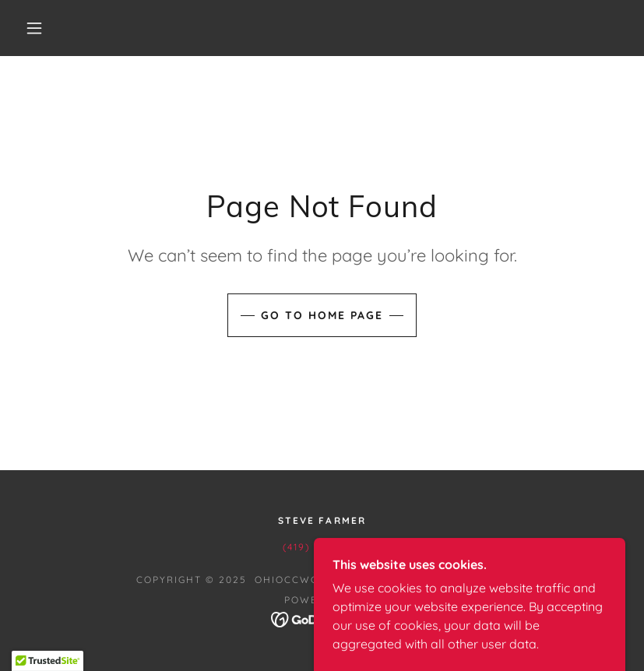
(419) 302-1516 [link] (322, 547)
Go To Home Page (322, 315)
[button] (34, 28)
